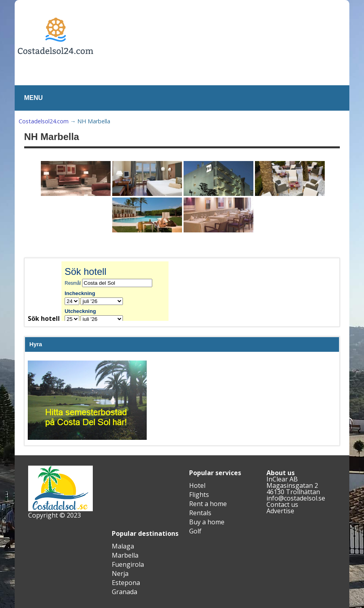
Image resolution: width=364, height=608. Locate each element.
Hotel (197, 485)
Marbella (125, 555)
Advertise (280, 511)
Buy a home (207, 522)
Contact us (282, 504)
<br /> (121, 291)
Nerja (120, 573)
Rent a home (208, 504)
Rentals (200, 513)
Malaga (123, 546)
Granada (125, 592)
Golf (195, 531)
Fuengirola (128, 564)
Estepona (126, 583)
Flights (199, 495)
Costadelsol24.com (44, 121)
